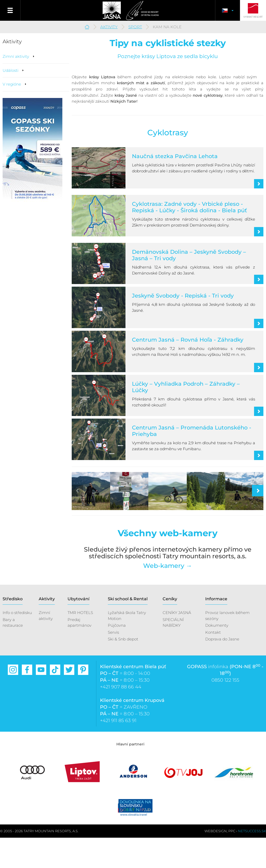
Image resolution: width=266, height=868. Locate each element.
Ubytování (78, 629)
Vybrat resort (253, 17)
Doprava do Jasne (222, 669)
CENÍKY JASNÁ (177, 643)
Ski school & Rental (128, 629)
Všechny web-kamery (168, 563)
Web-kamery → (168, 596)
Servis (113, 662)
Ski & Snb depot (123, 669)
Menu (10, 10)
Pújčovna (117, 655)
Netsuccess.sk (252, 861)
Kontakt (213, 662)
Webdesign (216, 861)
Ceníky (170, 629)
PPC (232, 861)
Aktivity (109, 27)
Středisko (13, 629)
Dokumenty (217, 655)
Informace (216, 629)
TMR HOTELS (80, 643)
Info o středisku (17, 643)
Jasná (109, 10)
